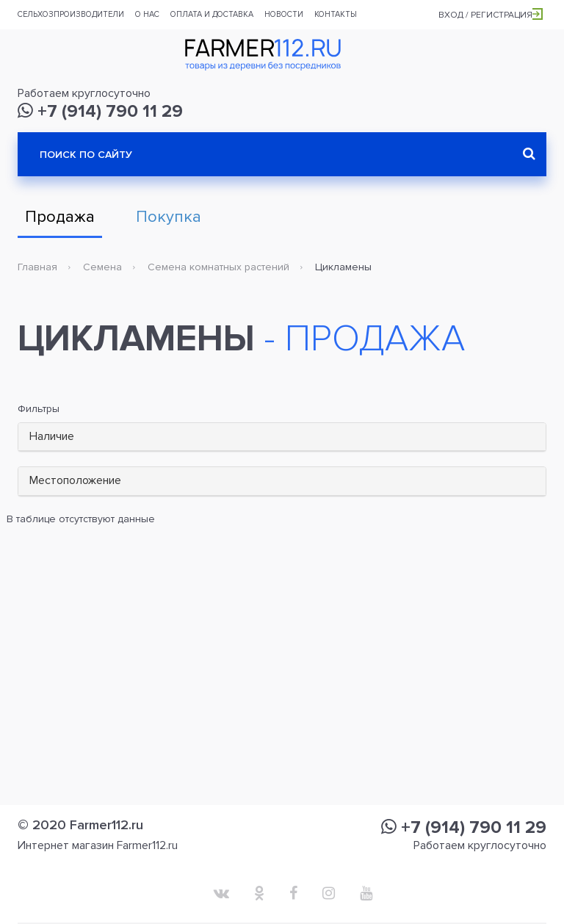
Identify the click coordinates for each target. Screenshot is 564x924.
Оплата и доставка (212, 14)
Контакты (336, 14)
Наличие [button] (52, 436)
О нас (147, 14)
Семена (102, 267)
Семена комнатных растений (218, 267)
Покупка (169, 217)
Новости (284, 14)
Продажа (60, 217)
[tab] (282, 437)
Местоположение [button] (75, 480)
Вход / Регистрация (491, 15)
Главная (37, 267)
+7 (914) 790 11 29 (100, 111)
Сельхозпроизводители (71, 14)
